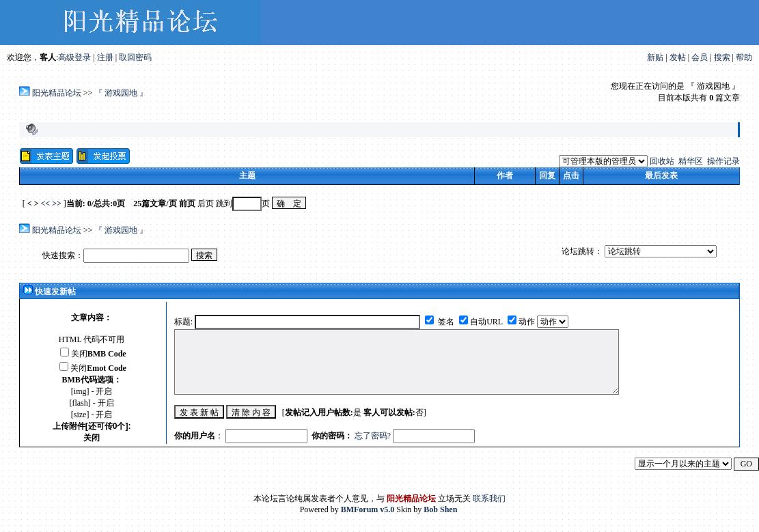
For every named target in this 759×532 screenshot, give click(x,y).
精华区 (691, 161)
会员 (700, 57)
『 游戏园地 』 (121, 93)
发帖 (678, 57)
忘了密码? (373, 436)
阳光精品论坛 (57, 93)
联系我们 (489, 499)
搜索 (722, 57)
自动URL (486, 322)
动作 (528, 322)
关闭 (99, 354)
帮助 (744, 57)
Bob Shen (440, 509)
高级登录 (74, 57)
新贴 (655, 57)
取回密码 (135, 57)
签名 (445, 322)
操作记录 (723, 161)
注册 (105, 57)
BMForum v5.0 (368, 509)
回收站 (662, 161)
